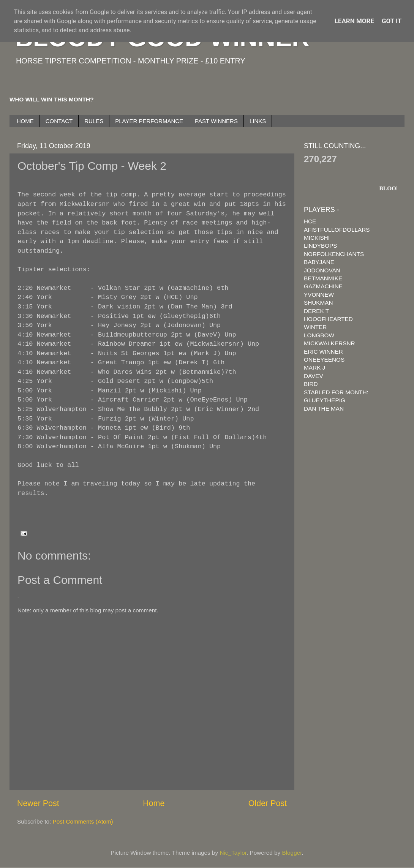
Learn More (354, 21)
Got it (392, 21)
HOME (25, 121)
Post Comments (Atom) (83, 821)
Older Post (268, 803)
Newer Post (38, 803)
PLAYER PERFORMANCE (149, 121)
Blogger (292, 853)
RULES (94, 121)
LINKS (258, 121)
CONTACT (59, 121)
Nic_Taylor (233, 853)
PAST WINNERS (216, 121)
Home (154, 803)
